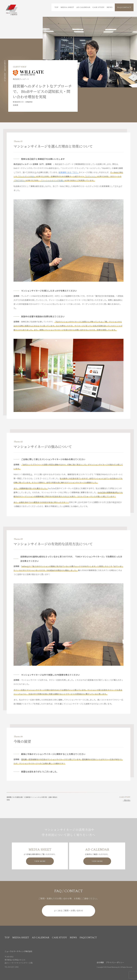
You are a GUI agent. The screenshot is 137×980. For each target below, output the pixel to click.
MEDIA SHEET (67, 7)
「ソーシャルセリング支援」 (52, 180)
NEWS (110, 7)
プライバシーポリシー (115, 962)
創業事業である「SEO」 (69, 172)
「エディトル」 (91, 176)
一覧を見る (127, 800)
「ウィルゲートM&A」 (27, 176)
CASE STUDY (98, 7)
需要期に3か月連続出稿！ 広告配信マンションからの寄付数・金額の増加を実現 (32, 798)
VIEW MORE (40, 861)
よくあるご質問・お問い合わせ (68, 910)
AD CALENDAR (83, 7)
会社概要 (100, 962)
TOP (56, 7)
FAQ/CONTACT (124, 7)
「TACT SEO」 (19, 180)
